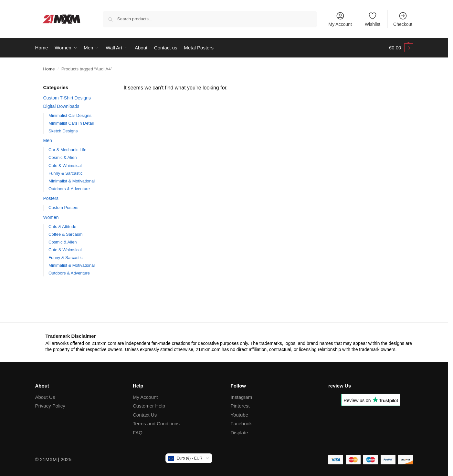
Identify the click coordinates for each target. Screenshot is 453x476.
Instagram (242, 397)
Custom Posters (63, 207)
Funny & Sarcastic (66, 173)
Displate (239, 433)
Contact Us (145, 415)
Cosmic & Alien (63, 157)
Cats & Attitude (62, 227)
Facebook (241, 424)
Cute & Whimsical (65, 165)
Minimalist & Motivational (72, 181)
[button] (401, 48)
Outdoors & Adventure (69, 188)
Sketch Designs (63, 131)
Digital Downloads (61, 106)
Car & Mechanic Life (67, 150)
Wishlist (373, 19)
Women (51, 217)
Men (48, 140)
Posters (51, 198)
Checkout (403, 19)
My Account (340, 19)
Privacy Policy (50, 406)
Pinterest (240, 406)
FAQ (138, 433)
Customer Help (149, 406)
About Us (45, 397)
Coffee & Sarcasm (65, 234)
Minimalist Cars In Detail (71, 123)
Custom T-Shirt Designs (67, 98)
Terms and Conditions (156, 424)
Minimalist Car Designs (70, 115)
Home (49, 69)
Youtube (240, 415)
